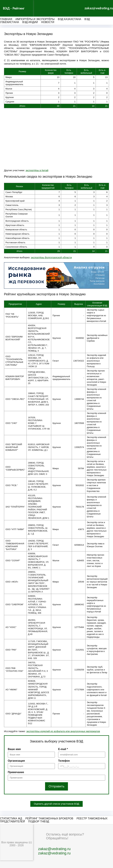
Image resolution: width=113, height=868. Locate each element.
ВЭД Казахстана (69, 19)
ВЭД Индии (30, 22)
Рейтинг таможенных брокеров (49, 818)
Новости (48, 22)
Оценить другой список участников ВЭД (56, 804)
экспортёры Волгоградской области (51, 257)
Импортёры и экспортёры (35, 19)
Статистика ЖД (11, 818)
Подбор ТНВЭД (39, 821)
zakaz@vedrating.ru (99, 8)
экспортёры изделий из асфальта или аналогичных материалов (63, 731)
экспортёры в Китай (37, 170)
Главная (6, 19)
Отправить (56, 786)
